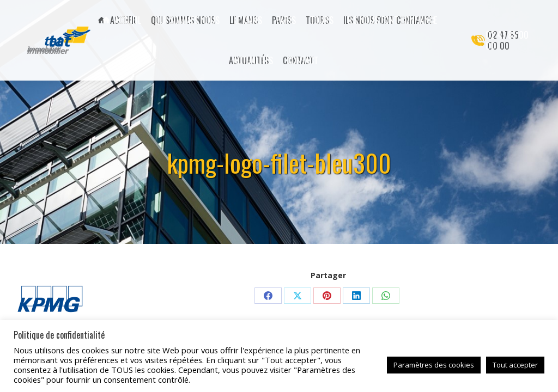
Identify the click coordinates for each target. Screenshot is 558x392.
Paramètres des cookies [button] (434, 365)
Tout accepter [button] (515, 365)
